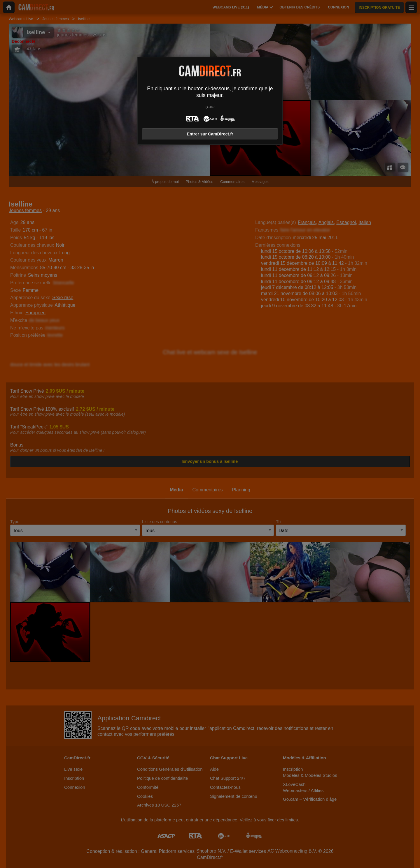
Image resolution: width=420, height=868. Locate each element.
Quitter (210, 107)
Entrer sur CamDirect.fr (210, 134)
